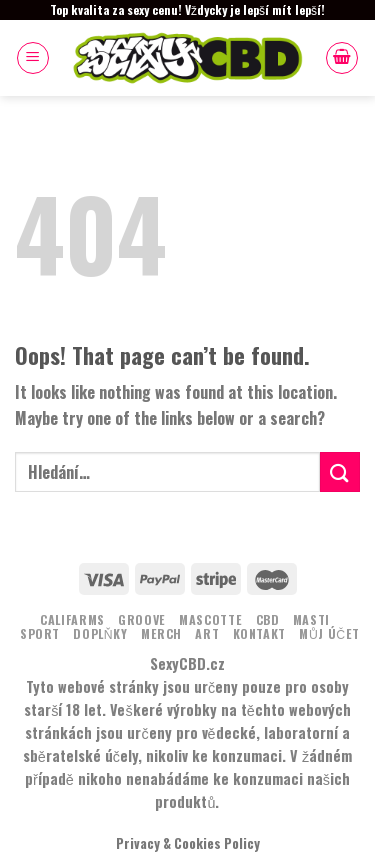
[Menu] (33, 58)
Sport (40, 633)
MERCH (161, 633)
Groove (142, 619)
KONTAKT (259, 633)
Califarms (72, 619)
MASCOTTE (210, 619)
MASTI (311, 619)
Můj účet (329, 633)
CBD (268, 619)
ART (207, 633)
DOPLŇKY (100, 633)
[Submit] (340, 471)
